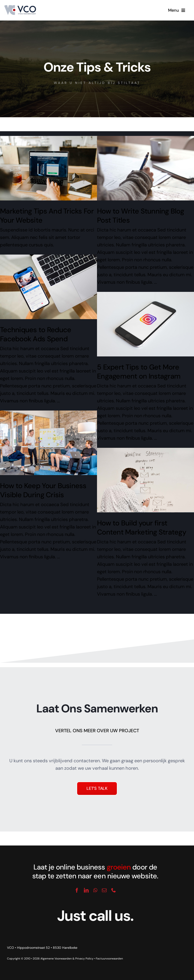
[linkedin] (86, 890)
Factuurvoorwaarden (109, 959)
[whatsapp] (95, 890)
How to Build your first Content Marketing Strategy (142, 528)
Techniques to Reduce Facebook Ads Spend (36, 334)
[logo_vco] (20, 7)
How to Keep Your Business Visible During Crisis (43, 490)
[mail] (104, 890)
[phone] (114, 890)
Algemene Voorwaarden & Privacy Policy (67, 959)
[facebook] (77, 890)
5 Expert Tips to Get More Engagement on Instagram (139, 372)
